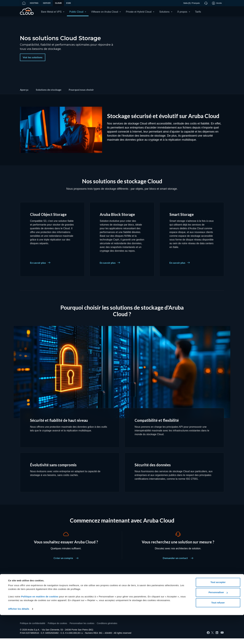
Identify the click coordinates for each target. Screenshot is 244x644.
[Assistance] (206, 3)
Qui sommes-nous (168, 591)
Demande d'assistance (31, 602)
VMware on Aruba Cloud (104, 12)
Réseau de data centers (171, 602)
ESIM (68, 3)
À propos (182, 12)
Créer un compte (28, 591)
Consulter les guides (100, 602)
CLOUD (58, 3)
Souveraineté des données (103, 595)
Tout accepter (218, 611)
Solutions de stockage (49, 95)
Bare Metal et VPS (51, 12)
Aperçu (24, 95)
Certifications (166, 595)
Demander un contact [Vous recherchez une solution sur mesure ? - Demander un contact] (178, 564)
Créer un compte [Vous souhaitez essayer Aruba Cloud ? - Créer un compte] (66, 564)
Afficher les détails (19, 638)
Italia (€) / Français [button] (192, 3)
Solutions (164, 12)
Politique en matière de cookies (40, 626)
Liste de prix (95, 599)
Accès (217, 3)
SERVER (47, 3)
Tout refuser (218, 632)
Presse (163, 599)
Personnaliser (218, 621)
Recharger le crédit (29, 595)
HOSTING (34, 3)
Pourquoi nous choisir (81, 95)
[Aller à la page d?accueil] (24, 3)
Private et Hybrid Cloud (139, 12)
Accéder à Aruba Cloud (31, 599)
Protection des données (101, 591)
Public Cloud (76, 12)
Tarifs (198, 12)
